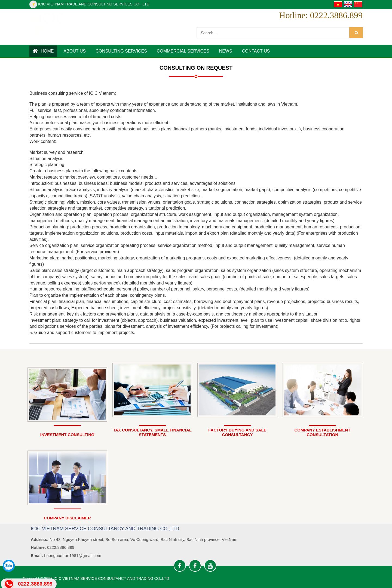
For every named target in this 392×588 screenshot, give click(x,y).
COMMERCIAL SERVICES (183, 51)
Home (43, 51)
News (226, 51)
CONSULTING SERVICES (121, 51)
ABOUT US (75, 51)
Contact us (256, 51)
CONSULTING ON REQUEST (196, 68)
